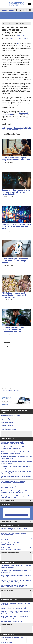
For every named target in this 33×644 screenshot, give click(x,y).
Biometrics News (14, 38)
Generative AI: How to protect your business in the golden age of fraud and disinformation (16, 612)
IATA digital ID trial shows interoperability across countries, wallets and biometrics (15, 448)
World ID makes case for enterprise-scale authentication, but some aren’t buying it (13, 482)
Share (6, 24)
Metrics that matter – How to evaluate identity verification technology (15, 617)
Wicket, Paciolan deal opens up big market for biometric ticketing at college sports (14, 492)
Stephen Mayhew (21, 35)
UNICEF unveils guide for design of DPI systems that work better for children (16, 567)
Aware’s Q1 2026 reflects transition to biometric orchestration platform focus (16, 226)
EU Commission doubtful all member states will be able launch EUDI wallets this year (16, 453)
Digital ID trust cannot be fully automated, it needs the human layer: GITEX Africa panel (16, 581)
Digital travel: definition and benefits (12, 621)
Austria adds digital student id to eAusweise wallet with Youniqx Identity (15, 261)
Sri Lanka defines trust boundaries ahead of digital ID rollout (16, 477)
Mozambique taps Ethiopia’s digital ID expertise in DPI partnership (16, 571)
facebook (27, 10)
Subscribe (11, 10)
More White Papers (7, 625)
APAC (3, 128)
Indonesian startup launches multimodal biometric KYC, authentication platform (13, 329)
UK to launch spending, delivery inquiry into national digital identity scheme (16, 472)
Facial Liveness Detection (8, 429)
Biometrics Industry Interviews (10, 553)
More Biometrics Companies (9, 522)
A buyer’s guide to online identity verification (14, 608)
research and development (14, 130)
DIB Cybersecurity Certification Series (16, 638)
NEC (18, 43)
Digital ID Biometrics (7, 590)
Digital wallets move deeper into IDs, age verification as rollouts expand (16, 462)
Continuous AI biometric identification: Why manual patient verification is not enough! (16, 549)
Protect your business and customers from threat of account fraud (16, 604)
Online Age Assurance (7, 426)
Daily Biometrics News (7, 501)
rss (16, 10)
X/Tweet (13, 24)
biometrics (10, 128)
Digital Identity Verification (9, 419)
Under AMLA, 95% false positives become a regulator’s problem (14, 534)
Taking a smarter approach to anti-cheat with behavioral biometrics (14, 529)
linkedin (20, 10)
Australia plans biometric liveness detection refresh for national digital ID (16, 458)
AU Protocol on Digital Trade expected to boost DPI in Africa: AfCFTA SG (16, 576)
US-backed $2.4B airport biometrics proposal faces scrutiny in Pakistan (16, 467)
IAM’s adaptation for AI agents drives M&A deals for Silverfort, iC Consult (16, 487)
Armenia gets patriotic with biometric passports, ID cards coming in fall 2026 (16, 497)
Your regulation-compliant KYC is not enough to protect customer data (15, 544)
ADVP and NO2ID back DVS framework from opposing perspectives (16, 539)
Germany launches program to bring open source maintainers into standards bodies (16, 192)
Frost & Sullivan (18, 128)
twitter (23, 10)
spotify (30, 10)
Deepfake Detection (7, 422)
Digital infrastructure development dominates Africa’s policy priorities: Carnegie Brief (15, 586)
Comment (27, 24)
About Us (4, 10)
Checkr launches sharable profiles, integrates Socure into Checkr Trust (16, 159)
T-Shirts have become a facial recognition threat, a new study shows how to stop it (14, 295)
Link (20, 24)
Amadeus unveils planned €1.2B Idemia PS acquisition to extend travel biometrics (13, 443)
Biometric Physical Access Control (11, 416)
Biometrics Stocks (23, 38)
